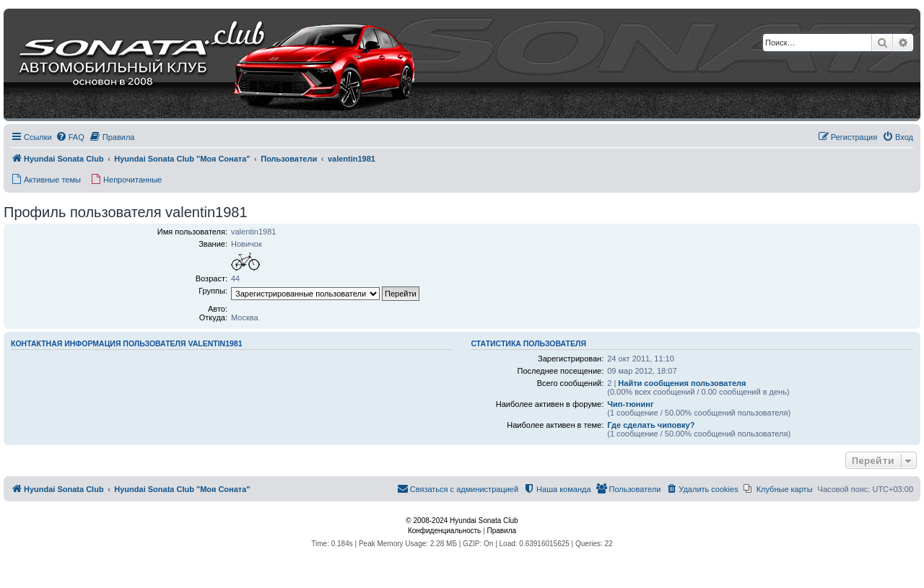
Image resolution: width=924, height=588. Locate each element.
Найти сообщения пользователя (682, 383)
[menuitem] (70, 137)
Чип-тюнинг (630, 404)
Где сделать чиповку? (651, 425)
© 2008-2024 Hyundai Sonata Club (462, 521)
